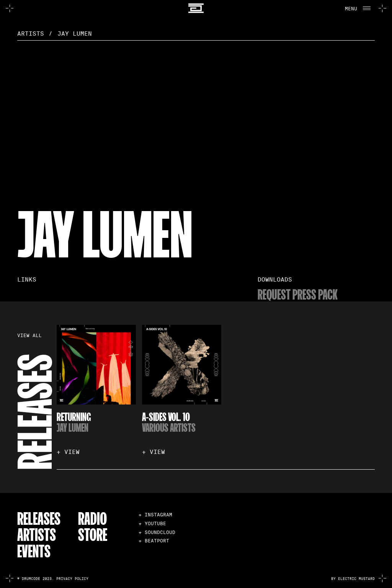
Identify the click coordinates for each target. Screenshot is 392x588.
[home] (196, 8)
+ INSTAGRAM (155, 515)
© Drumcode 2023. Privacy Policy (53, 579)
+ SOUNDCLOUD (157, 532)
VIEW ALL (29, 336)
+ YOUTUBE (152, 523)
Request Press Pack (298, 294)
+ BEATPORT (154, 541)
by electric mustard (353, 579)
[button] (357, 8)
